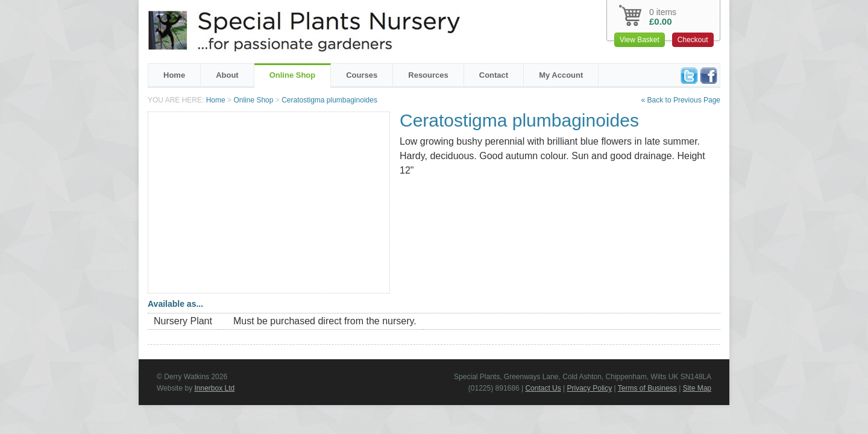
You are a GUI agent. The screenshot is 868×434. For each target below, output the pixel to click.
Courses (362, 75)
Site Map (697, 388)
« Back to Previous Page (681, 100)
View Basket (640, 40)
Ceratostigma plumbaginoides (329, 100)
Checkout (693, 40)
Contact (494, 75)
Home (174, 75)
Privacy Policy (590, 388)
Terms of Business (647, 388)
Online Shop (293, 75)
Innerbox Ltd (214, 388)
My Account (561, 75)
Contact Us (543, 388)
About (227, 75)
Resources (428, 75)
